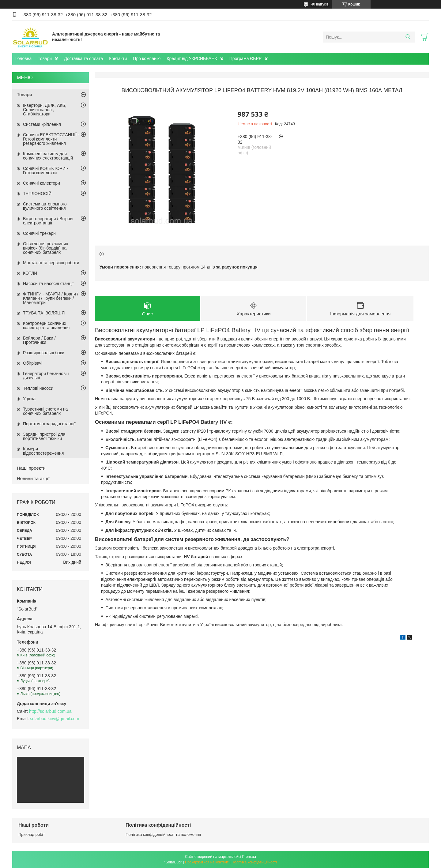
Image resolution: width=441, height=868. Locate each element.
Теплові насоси (38, 388)
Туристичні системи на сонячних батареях (45, 411)
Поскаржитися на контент (207, 862)
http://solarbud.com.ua (50, 711)
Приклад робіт (32, 834)
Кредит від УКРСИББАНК (192, 58)
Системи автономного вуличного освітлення (45, 206)
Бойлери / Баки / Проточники (39, 340)
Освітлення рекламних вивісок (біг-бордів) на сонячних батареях (45, 248)
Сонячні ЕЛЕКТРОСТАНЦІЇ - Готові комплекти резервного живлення (51, 139)
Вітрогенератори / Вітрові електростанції (48, 221)
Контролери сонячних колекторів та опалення (46, 325)
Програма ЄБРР (246, 58)
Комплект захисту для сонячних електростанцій (48, 156)
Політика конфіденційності (254, 862)
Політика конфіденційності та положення (163, 834)
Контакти (118, 58)
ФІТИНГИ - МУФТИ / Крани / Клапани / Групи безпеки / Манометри (51, 298)
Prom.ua (249, 857)
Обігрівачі (33, 363)
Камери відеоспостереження (43, 451)
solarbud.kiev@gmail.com (55, 719)
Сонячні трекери (39, 233)
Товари (45, 58)
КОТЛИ (30, 273)
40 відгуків (320, 4)
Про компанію (147, 58)
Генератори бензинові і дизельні (46, 376)
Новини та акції (33, 478)
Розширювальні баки (44, 353)
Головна (23, 58)
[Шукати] (408, 37)
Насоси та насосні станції (48, 284)
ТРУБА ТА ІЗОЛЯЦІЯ (44, 313)
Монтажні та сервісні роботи (51, 263)
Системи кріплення (42, 124)
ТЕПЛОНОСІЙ (37, 194)
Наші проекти (31, 468)
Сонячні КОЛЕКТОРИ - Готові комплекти (45, 171)
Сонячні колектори (41, 183)
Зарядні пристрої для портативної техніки (44, 436)
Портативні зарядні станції (49, 424)
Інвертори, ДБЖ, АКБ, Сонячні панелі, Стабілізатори (45, 110)
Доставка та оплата (83, 58)
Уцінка (29, 399)
